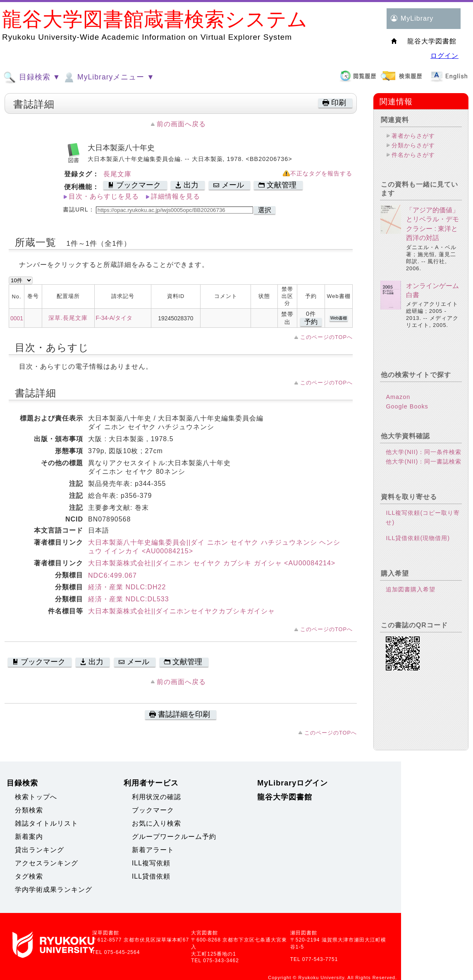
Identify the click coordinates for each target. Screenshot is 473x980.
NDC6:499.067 (112, 575)
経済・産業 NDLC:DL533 (129, 599)
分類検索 (29, 810)
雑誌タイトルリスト (47, 823)
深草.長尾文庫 (68, 318)
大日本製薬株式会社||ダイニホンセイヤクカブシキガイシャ (182, 611)
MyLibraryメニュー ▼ (108, 77)
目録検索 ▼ (32, 77)
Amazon (398, 397)
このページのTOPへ (326, 337)
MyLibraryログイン (293, 783)
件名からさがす (413, 155)
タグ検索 (29, 876)
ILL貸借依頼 (151, 876)
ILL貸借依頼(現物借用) (418, 538)
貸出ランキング (39, 850)
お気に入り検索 (156, 823)
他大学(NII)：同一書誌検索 (424, 461)
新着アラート (153, 850)
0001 (17, 318)
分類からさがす (413, 145)
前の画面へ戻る (181, 124)
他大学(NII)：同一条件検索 (424, 452)
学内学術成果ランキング (54, 890)
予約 (311, 322)
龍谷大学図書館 (285, 797)
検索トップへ (36, 797)
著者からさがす (413, 136)
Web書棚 (339, 318)
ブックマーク (153, 810)
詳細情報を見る (176, 196)
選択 (265, 210)
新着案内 (29, 837)
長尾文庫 (117, 174)
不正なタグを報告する (321, 174)
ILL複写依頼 (151, 863)
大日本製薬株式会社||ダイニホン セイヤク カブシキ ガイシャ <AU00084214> (212, 563)
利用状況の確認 (156, 797)
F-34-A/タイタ (114, 318)
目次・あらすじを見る (104, 196)
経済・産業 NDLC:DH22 (127, 587)
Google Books (407, 406)
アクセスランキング (47, 863)
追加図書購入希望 (411, 589)
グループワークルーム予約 (174, 837)
